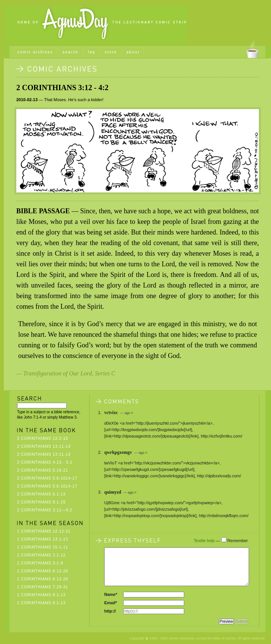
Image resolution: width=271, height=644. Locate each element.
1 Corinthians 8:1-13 (41, 595)
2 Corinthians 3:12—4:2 (45, 510)
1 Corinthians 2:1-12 (41, 555)
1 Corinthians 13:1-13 (43, 539)
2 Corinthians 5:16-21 (43, 470)
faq (92, 52)
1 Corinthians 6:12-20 (43, 571)
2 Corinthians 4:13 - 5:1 (45, 462)
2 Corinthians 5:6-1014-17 (47, 478)
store (111, 52)
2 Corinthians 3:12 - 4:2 (62, 88)
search (70, 52)
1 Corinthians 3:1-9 (40, 563)
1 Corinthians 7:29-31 (43, 587)
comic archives (35, 52)
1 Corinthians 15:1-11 (43, 547)
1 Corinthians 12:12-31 (44, 531)
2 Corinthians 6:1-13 (41, 494)
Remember (238, 541)
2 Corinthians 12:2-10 (43, 438)
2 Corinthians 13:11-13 (44, 446)
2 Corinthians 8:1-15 (41, 502)
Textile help (204, 541)
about (133, 52)
